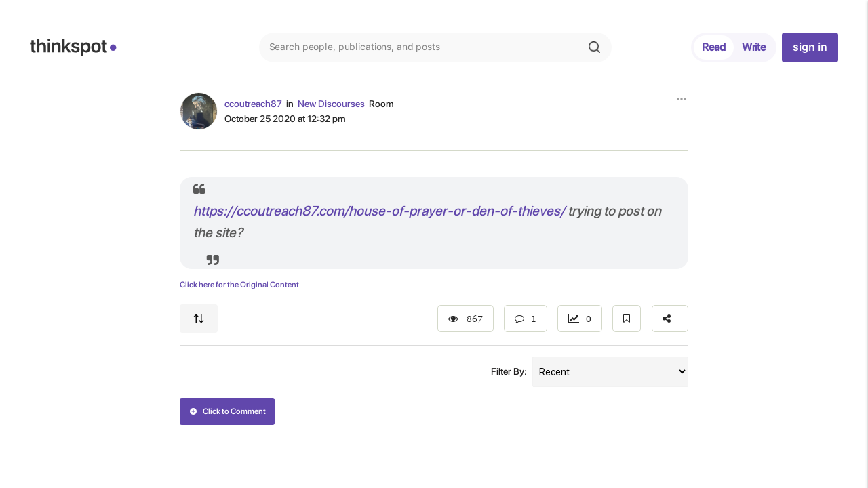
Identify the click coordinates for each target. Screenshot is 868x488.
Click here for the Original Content (239, 285)
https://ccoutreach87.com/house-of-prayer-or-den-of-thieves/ (379, 211)
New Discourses (331, 104)
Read (714, 47)
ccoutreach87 (253, 104)
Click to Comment (228, 411)
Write (754, 47)
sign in (810, 47)
